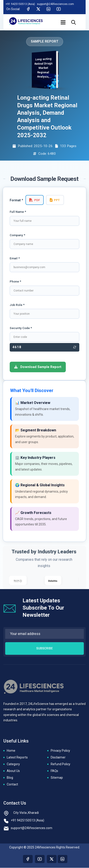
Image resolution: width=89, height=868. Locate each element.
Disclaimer (58, 758)
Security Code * (21, 328)
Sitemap (57, 778)
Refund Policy (60, 764)
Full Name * (18, 212)
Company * (17, 235)
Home (11, 751)
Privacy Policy (60, 751)
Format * (16, 200)
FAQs (54, 771)
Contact (12, 785)
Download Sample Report (38, 367)
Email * (15, 258)
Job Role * (17, 305)
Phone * (15, 281)
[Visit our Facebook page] (28, 859)
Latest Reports (17, 758)
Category (13, 764)
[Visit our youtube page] (40, 859)
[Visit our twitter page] (52, 859)
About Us (13, 771)
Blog (10, 778)
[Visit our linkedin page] (63, 859)
